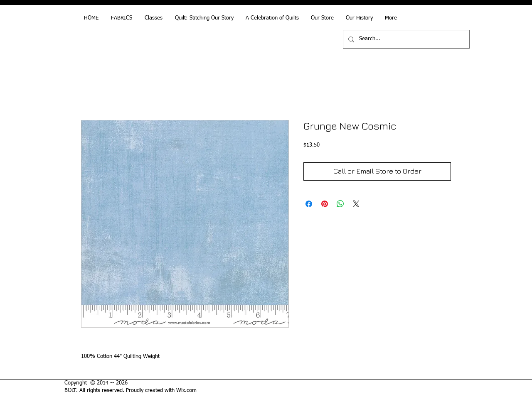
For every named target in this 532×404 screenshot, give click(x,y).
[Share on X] (356, 204)
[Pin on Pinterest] (325, 204)
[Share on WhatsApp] (340, 204)
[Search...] (405, 39)
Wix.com (186, 391)
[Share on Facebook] (309, 204)
